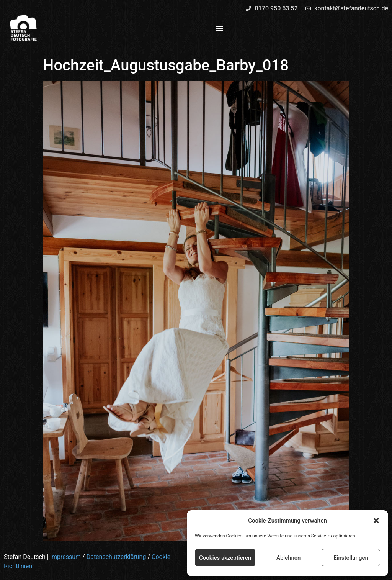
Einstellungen (351, 558)
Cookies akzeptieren (225, 558)
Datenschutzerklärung (116, 557)
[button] (376, 521)
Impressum (66, 557)
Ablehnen (288, 558)
